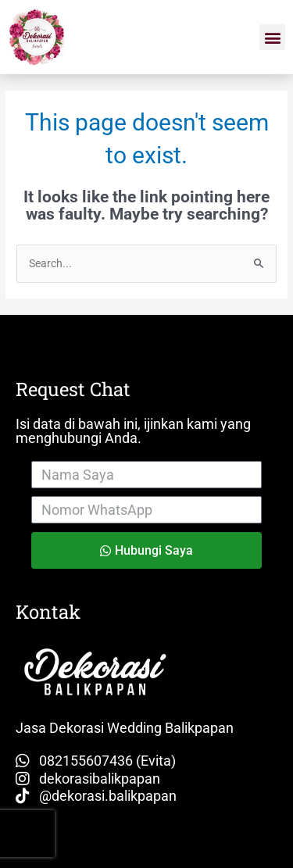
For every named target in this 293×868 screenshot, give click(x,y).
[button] (272, 37)
